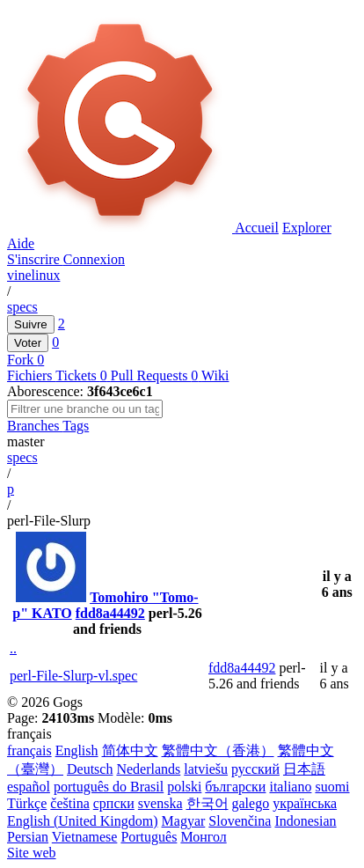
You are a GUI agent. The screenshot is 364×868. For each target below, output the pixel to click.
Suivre (31, 324)
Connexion (94, 259)
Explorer (307, 228)
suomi (332, 787)
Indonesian (305, 821)
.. (13, 648)
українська (305, 803)
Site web (32, 853)
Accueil (257, 228)
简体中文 (130, 750)
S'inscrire (35, 259)
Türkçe (27, 803)
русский (255, 769)
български (235, 787)
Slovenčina (240, 821)
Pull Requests (156, 375)
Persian (28, 837)
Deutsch (90, 769)
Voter (28, 343)
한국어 (207, 803)
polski (184, 787)
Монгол (203, 837)
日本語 (304, 769)
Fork (22, 360)
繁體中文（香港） (218, 750)
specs (22, 307)
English (77, 750)
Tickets (83, 375)
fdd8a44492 (110, 613)
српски (114, 803)
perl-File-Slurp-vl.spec (73, 676)
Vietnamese (85, 837)
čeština (69, 803)
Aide (21, 243)
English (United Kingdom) (83, 821)
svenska (160, 803)
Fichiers (31, 375)
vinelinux (33, 275)
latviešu (206, 769)
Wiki (215, 375)
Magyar (184, 821)
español (29, 787)
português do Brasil (109, 787)
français (29, 750)
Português (149, 837)
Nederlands (148, 769)
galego (251, 803)
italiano (290, 787)
